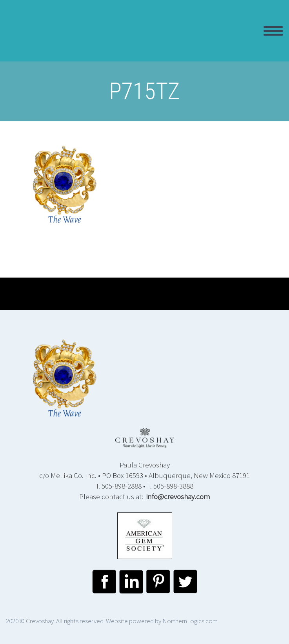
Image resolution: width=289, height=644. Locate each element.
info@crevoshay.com (178, 496)
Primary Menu (273, 31)
